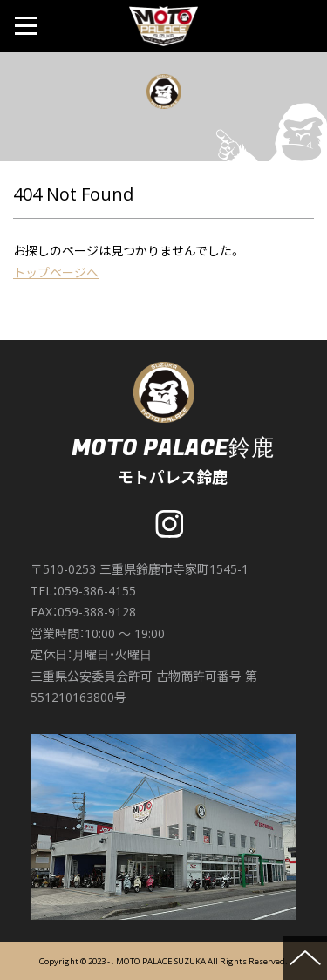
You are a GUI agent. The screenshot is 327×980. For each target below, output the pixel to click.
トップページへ (56, 272)
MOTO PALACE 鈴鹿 (164, 26)
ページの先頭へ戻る (305, 958)
